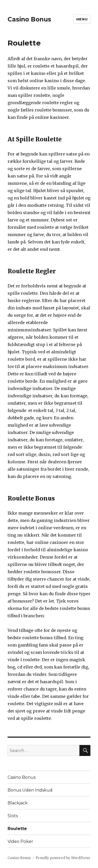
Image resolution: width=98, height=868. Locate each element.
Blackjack (18, 803)
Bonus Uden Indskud (30, 790)
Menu (82, 19)
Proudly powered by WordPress (63, 858)
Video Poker (20, 841)
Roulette (17, 829)
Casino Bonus (29, 19)
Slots (13, 816)
